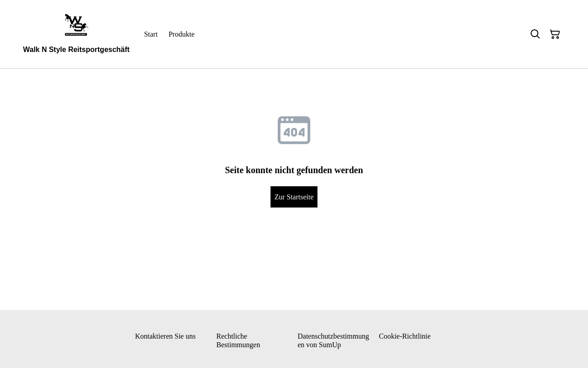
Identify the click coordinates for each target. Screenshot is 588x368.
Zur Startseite (294, 197)
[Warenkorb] (555, 34)
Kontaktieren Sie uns (165, 336)
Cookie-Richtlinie (405, 336)
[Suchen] (535, 34)
